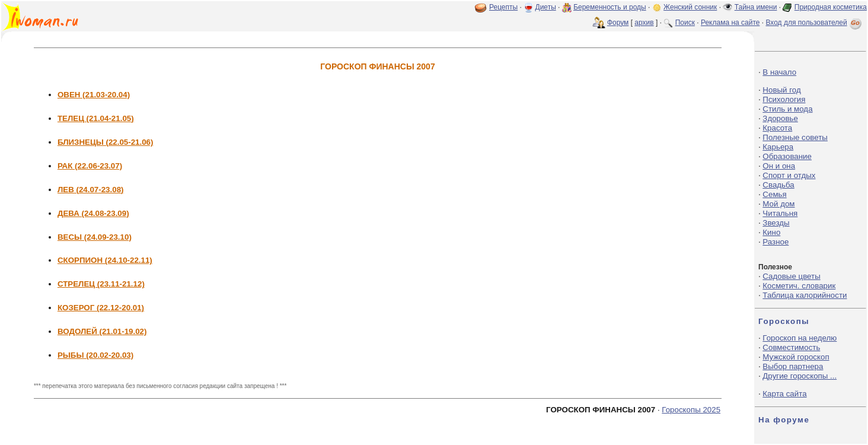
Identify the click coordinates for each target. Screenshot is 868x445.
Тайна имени (756, 7)
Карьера (778, 147)
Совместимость (791, 347)
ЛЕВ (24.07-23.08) (91, 190)
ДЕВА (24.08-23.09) (93, 213)
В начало (779, 72)
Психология (784, 99)
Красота (777, 128)
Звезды (776, 223)
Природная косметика (831, 7)
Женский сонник (690, 7)
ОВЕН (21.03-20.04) (94, 95)
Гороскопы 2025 (691, 410)
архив (644, 23)
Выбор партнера (793, 366)
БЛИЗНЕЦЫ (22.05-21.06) (106, 142)
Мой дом (778, 204)
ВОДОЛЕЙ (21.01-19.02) (102, 331)
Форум (618, 23)
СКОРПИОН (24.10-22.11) (105, 260)
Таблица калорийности (805, 295)
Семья (774, 194)
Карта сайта (784, 394)
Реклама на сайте (730, 23)
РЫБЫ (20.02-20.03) (95, 355)
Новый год (781, 90)
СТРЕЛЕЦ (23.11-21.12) (101, 284)
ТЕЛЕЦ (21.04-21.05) (96, 118)
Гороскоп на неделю (800, 338)
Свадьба (778, 185)
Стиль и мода (787, 109)
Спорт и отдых (789, 175)
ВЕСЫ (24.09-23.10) (95, 237)
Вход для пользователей (815, 23)
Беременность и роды (610, 7)
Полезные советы (795, 137)
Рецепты (503, 7)
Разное (776, 242)
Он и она (779, 166)
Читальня (780, 213)
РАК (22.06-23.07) (90, 166)
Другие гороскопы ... (800, 376)
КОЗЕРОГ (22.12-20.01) (101, 308)
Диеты (546, 7)
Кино (771, 232)
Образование (787, 156)
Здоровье (780, 118)
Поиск (685, 23)
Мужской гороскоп (796, 357)
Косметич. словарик (799, 286)
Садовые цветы (791, 276)
